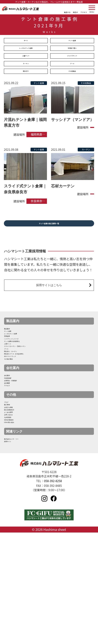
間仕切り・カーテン (19, 396)
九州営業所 (12, 513)
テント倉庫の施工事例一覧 (49, 232)
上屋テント (26, 59)
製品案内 (11, 342)
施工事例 (11, 483)
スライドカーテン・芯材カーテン (29, 384)
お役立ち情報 (14, 489)
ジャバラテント (72, 59)
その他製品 (72, 78)
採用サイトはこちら (49, 296)
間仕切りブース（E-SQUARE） (27, 402)
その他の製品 (14, 414)
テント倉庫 (72, 41)
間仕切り (26, 78)
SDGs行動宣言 (15, 519)
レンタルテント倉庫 (26, 50)
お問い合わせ (14, 507)
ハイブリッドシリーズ (21, 366)
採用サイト (12, 551)
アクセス (11, 457)
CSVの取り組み (16, 525)
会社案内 (11, 433)
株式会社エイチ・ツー (21, 545)
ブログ (9, 477)
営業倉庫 (11, 360)
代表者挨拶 (12, 439)
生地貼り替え (72, 50)
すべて (26, 41)
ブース (72, 68)
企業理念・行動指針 (19, 445)
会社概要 (11, 451)
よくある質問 (14, 501)
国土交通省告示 (16, 495)
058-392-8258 (53, 592)
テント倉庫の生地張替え (22, 372)
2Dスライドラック (18, 408)
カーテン (26, 68)
